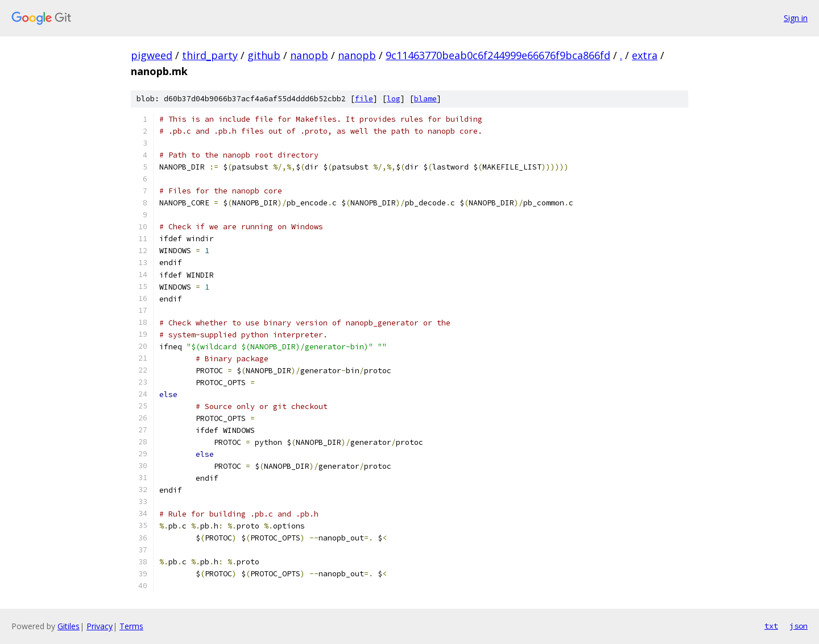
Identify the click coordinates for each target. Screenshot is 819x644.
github (264, 55)
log (394, 99)
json (799, 626)
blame (425, 99)
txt (771, 626)
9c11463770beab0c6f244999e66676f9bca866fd (498, 55)
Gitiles (69, 626)
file (364, 99)
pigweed (152, 55)
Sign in (796, 18)
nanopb (309, 55)
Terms (131, 626)
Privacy (100, 626)
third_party (210, 55)
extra (645, 55)
